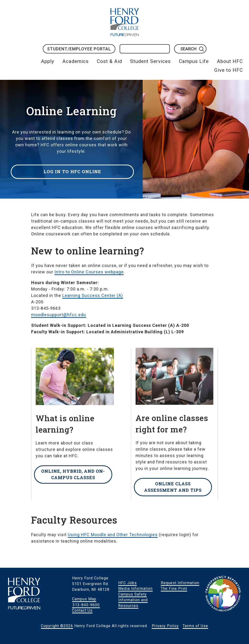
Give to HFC (229, 70)
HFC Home (125, 22)
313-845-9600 (86, 605)
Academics (76, 61)
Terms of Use (195, 626)
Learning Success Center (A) (93, 295)
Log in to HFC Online (74, 170)
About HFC (230, 61)
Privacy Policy (165, 626)
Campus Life (194, 61)
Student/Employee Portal (79, 49)
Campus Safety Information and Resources (133, 600)
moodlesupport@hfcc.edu (59, 315)
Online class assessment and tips (173, 487)
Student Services (150, 61)
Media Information (135, 589)
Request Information (180, 583)
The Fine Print (174, 589)
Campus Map (84, 599)
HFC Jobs (127, 583)
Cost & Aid (109, 61)
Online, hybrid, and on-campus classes (73, 474)
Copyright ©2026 (57, 626)
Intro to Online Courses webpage (89, 272)
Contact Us (82, 610)
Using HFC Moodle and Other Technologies (113, 535)
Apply (48, 61)
